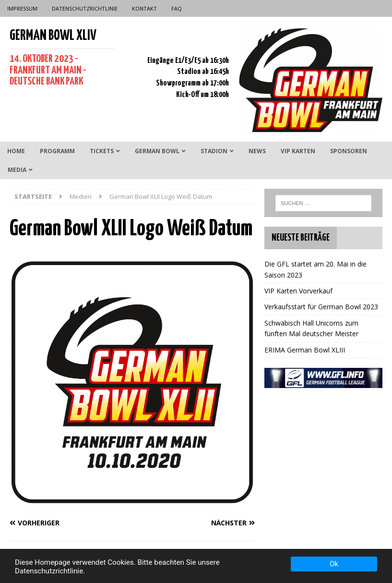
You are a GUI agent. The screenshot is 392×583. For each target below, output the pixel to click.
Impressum (22, 8)
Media (17, 170)
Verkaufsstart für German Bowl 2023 (321, 307)
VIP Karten (298, 151)
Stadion (214, 151)
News (257, 151)
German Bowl (157, 151)
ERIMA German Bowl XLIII (305, 350)
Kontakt (144, 8)
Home (16, 151)
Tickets (102, 151)
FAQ (177, 8)
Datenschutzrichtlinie (85, 8)
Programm (57, 151)
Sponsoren (349, 151)
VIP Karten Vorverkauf (298, 291)
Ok (334, 564)
